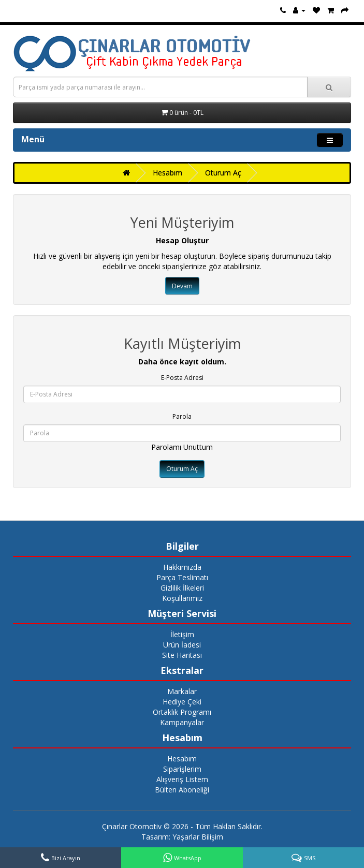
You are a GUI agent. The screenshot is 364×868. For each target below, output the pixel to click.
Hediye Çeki (182, 702)
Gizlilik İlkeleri (182, 588)
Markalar (182, 691)
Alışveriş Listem (182, 779)
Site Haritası (182, 655)
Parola (182, 416)
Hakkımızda (182, 567)
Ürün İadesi (182, 645)
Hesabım (168, 173)
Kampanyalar (182, 722)
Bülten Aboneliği (182, 790)
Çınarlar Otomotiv (132, 826)
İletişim (182, 634)
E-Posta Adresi (182, 378)
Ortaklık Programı (182, 712)
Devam (182, 286)
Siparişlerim (182, 769)
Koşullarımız (182, 598)
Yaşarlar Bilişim (198, 837)
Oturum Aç (223, 173)
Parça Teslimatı (182, 577)
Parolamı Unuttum (182, 447)
